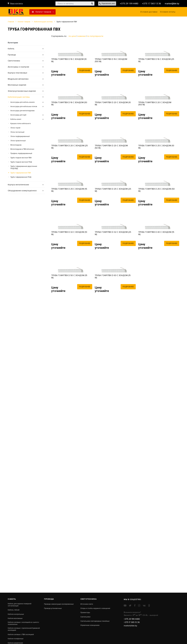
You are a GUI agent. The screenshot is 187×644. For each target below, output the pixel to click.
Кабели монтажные (16, 619)
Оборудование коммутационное (22, 192)
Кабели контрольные (17, 615)
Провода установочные (54, 610)
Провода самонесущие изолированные (54, 605)
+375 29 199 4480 (128, 3)
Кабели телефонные (16, 641)
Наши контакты (16, 3)
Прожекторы (86, 615)
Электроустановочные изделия (22, 92)
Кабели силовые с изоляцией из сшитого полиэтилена (22, 624)
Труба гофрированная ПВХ (21, 174)
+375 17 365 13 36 (151, 3)
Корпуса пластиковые (17, 74)
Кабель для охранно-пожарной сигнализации (21, 605)
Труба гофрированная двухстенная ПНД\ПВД (24, 168)
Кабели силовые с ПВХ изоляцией (22, 636)
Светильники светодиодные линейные (92, 624)
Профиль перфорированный (21, 154)
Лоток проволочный (18, 142)
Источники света (88, 604)
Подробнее (85, 84)
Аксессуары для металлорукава (22, 112)
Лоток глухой (15, 129)
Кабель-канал (16, 120)
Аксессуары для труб (18, 116)
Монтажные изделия (17, 86)
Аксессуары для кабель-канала (22, 103)
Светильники (86, 619)
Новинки (82, 37)
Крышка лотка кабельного (21, 124)
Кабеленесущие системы (43, 23)
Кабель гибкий (14, 610)
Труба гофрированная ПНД (21, 178)
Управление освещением (91, 630)
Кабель (11, 50)
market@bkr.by (171, 3)
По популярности (95, 37)
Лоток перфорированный (20, 137)
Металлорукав (16, 146)
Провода (12, 56)
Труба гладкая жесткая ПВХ (21, 159)
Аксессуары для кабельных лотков (24, 107)
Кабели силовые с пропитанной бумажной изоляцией (21, 631)
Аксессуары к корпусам (18, 68)
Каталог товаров (42, 12)
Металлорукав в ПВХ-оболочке (22, 150)
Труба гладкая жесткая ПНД (21, 163)
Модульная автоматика (18, 80)
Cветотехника (14, 62)
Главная (11, 23)
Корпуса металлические (18, 185)
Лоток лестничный (17, 133)
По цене (73, 37)
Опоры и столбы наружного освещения (92, 609)
